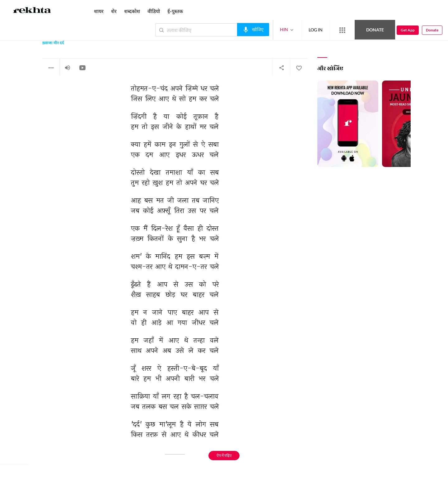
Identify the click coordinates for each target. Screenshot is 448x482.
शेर (114, 11)
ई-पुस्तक (175, 11)
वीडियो (154, 11)
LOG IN (316, 30)
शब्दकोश (132, 11)
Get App (408, 30)
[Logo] (32, 11)
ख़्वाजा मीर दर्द (53, 43)
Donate (375, 30)
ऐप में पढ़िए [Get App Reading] (224, 455)
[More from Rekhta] (342, 30)
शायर (99, 11)
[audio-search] (253, 30)
